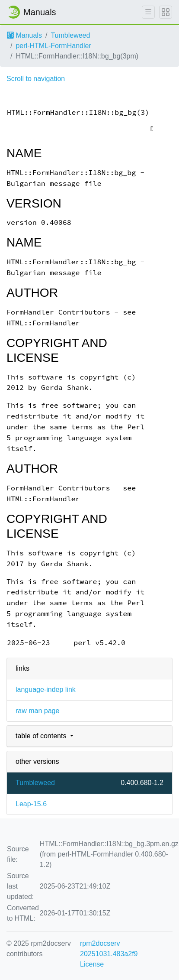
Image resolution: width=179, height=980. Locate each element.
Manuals (24, 35)
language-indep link (46, 690)
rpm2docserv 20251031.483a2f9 (109, 949)
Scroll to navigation (36, 79)
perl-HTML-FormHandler (53, 46)
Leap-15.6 (31, 804)
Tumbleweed (70, 35)
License (92, 964)
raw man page (37, 711)
